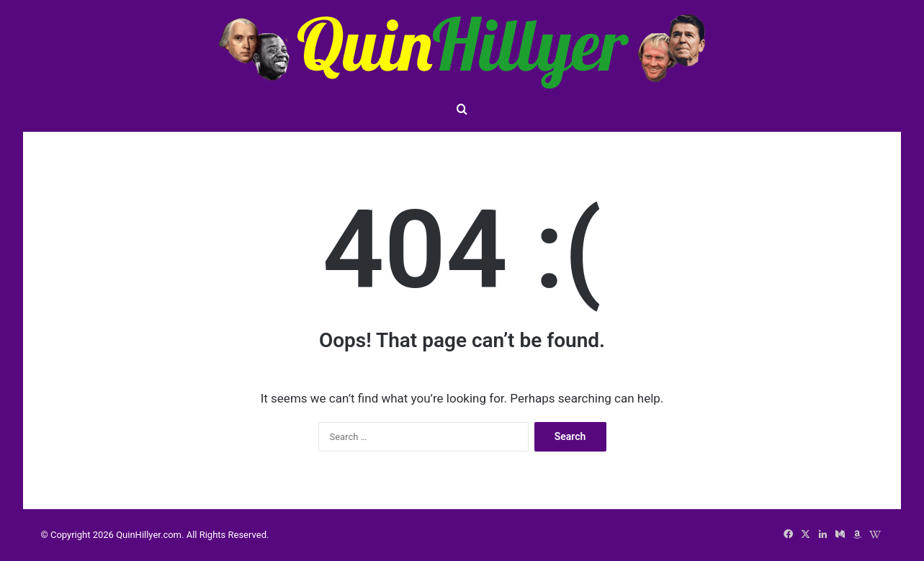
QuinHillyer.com (149, 535)
